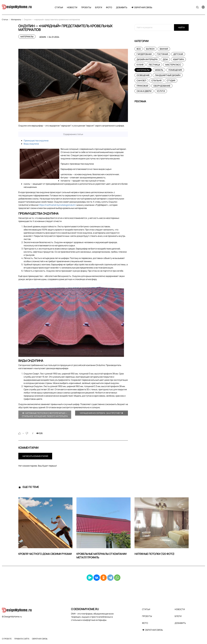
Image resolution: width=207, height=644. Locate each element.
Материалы (27, 37)
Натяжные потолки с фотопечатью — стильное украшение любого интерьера (45, 415)
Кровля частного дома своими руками (45, 554)
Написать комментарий (35, 456)
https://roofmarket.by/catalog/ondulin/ (57, 205)
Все (139, 49)
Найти (181, 28)
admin (43, 37)
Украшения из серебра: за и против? (101, 413)
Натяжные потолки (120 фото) (154, 554)
